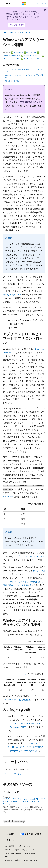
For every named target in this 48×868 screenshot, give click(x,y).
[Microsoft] (24, 3)
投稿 (17, 850)
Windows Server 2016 (32, 59)
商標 (17, 860)
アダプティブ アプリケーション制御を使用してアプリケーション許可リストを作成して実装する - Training (24, 802)
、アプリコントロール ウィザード (29, 556)
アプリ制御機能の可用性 (31, 102)
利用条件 (9, 860)
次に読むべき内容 (12, 81)
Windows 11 (18, 52)
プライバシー (28, 850)
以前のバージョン (25, 846)
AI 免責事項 (10, 846)
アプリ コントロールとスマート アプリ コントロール (25, 71)
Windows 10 (31, 52)
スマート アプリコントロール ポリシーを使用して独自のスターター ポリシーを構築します (26, 747)
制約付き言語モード (12, 295)
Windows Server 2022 (33, 56)
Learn (5, 32)
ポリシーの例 (39, 571)
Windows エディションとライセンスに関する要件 (24, 76)
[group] (24, 652)
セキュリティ (25, 32)
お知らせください (17, 25)
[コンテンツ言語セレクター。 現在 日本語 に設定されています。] (10, 834)
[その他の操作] (43, 32)
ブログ (8, 850)
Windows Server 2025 (12, 56)
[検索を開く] (33, 3)
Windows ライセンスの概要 (18, 700)
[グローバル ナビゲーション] (3, 3)
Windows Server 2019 (12, 59)
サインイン (41, 3)
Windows (14, 32)
